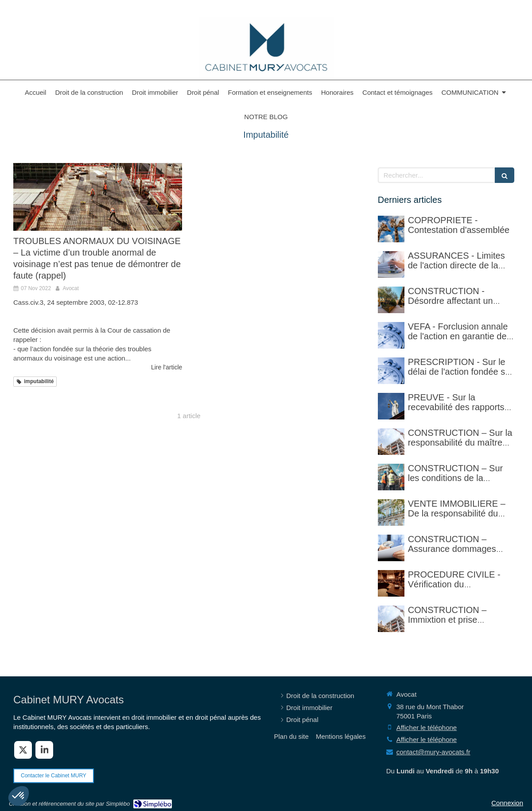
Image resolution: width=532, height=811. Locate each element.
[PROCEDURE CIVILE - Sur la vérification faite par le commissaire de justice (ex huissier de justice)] (391, 583)
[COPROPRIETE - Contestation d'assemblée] (391, 229)
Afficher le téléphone (427, 728)
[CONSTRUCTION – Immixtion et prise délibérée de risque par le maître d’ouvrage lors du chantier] (391, 619)
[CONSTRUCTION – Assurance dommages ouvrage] (391, 548)
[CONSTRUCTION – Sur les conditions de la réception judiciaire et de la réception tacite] (391, 477)
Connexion (507, 803)
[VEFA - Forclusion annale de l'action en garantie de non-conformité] (391, 335)
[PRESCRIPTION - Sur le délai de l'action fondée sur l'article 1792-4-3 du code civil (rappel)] (391, 371)
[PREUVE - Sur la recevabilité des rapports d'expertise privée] (391, 406)
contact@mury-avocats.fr (433, 752)
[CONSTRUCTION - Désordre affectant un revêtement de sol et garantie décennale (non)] (391, 300)
